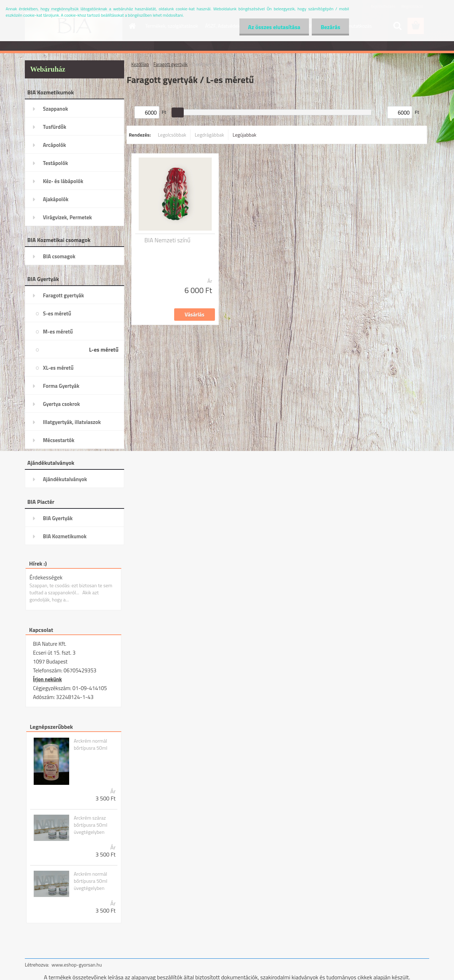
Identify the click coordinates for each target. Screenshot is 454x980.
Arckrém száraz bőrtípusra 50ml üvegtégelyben (90, 825)
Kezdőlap (140, 64)
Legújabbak (245, 135)
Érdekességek (46, 577)
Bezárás (330, 27)
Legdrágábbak (209, 135)
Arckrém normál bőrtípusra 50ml (90, 744)
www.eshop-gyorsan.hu (77, 965)
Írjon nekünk (47, 679)
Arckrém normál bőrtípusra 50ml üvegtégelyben (90, 881)
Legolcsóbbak (172, 135)
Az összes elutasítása (274, 27)
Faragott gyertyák (171, 64)
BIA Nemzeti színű (167, 240)
